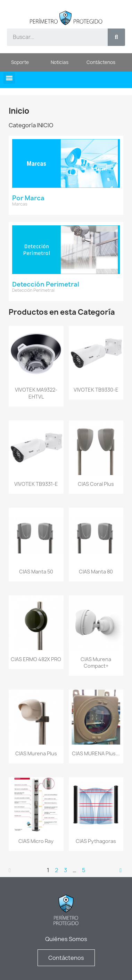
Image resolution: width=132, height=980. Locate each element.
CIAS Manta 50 (36, 572)
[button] (9, 78)
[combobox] (53, 37)
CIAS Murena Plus (36, 753)
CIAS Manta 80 (96, 572)
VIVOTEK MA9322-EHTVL (36, 393)
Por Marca (28, 198)
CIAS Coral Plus (96, 484)
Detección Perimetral (46, 284)
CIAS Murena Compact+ (96, 663)
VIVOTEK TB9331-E (36, 484)
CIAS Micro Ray (36, 841)
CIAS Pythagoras (96, 841)
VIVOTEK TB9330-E (96, 390)
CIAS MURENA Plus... (96, 753)
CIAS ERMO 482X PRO (36, 659)
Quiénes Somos (66, 939)
